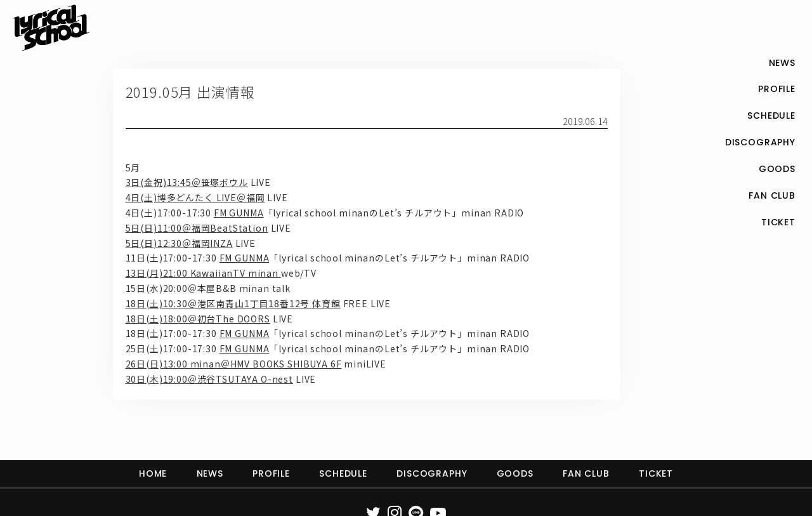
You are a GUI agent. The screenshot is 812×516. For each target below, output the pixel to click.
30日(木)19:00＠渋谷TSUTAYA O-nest (210, 379)
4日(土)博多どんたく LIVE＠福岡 (195, 197)
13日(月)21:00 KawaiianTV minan (203, 273)
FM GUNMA (239, 213)
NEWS (210, 473)
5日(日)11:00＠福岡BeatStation (197, 228)
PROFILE (271, 473)
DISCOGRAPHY (432, 473)
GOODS (515, 473)
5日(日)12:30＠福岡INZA (179, 243)
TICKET (656, 473)
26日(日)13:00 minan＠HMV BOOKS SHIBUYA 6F (234, 364)
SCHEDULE (343, 473)
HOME (153, 473)
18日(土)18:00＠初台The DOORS (198, 319)
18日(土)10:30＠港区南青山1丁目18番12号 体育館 (233, 303)
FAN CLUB (586, 473)
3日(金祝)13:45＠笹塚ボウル (187, 182)
